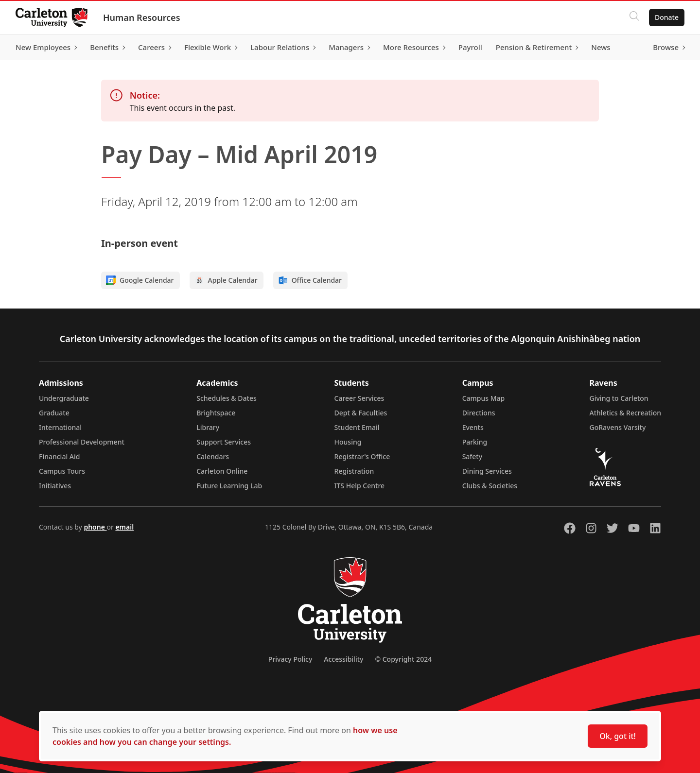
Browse (666, 47)
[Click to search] (634, 17)
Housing (348, 442)
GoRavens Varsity (618, 427)
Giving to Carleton (619, 398)
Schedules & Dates (227, 398)
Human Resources (142, 17)
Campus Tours (62, 471)
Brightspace (216, 413)
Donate (667, 17)
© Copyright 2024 (403, 659)
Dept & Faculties (361, 413)
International (60, 427)
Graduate (54, 413)
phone (95, 527)
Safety (472, 456)
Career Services (359, 398)
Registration (354, 471)
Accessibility (343, 659)
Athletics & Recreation (625, 413)
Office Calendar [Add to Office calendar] (310, 280)
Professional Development (82, 442)
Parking (475, 442)
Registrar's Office (362, 456)
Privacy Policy (290, 659)
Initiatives (55, 486)
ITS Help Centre (360, 486)
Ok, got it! (618, 736)
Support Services (224, 442)
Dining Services (487, 471)
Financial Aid (59, 456)
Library (208, 427)
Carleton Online (222, 471)
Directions (479, 413)
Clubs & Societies (490, 486)
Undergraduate (64, 398)
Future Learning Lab (229, 486)
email (124, 527)
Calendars (213, 456)
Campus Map (484, 398)
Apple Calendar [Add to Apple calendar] (226, 280)
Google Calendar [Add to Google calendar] (140, 280)
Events (473, 427)
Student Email (357, 427)
